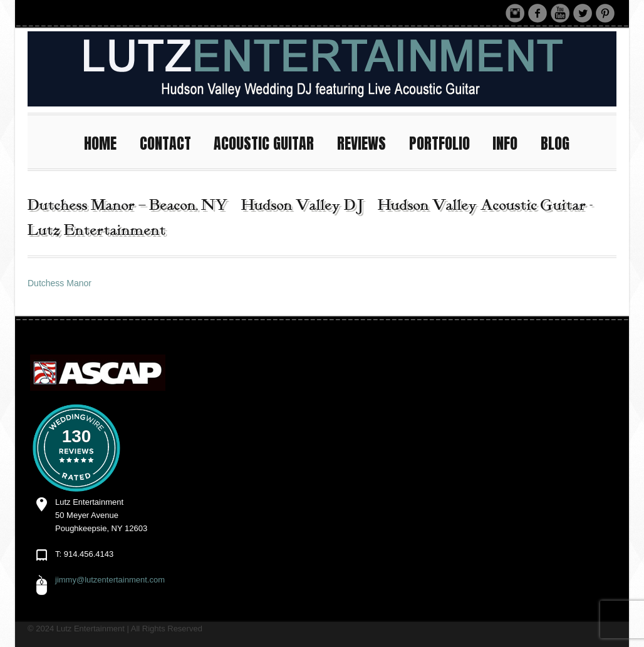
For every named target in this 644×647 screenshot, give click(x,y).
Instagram (515, 13)
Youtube (560, 13)
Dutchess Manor (60, 283)
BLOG (555, 143)
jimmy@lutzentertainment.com (110, 580)
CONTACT (171, 142)
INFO (511, 142)
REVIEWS (367, 142)
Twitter (583, 13)
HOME (106, 142)
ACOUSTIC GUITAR (269, 142)
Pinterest (605, 13)
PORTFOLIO (445, 142)
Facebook (538, 13)
